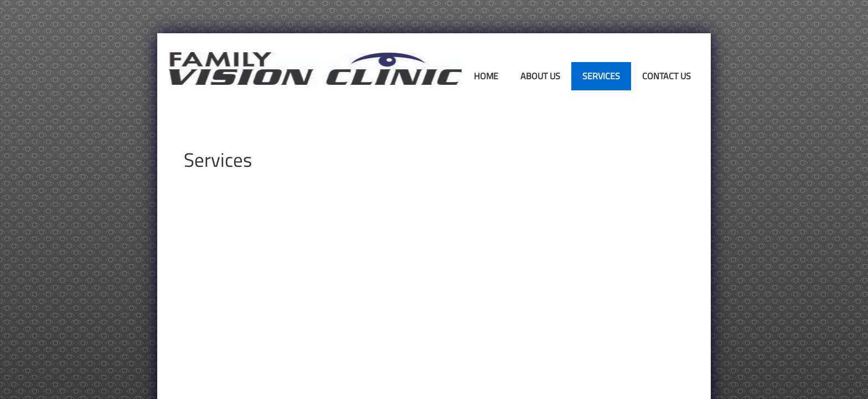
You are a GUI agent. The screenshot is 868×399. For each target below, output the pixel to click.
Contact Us (666, 76)
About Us (540, 76)
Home (486, 76)
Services (601, 76)
